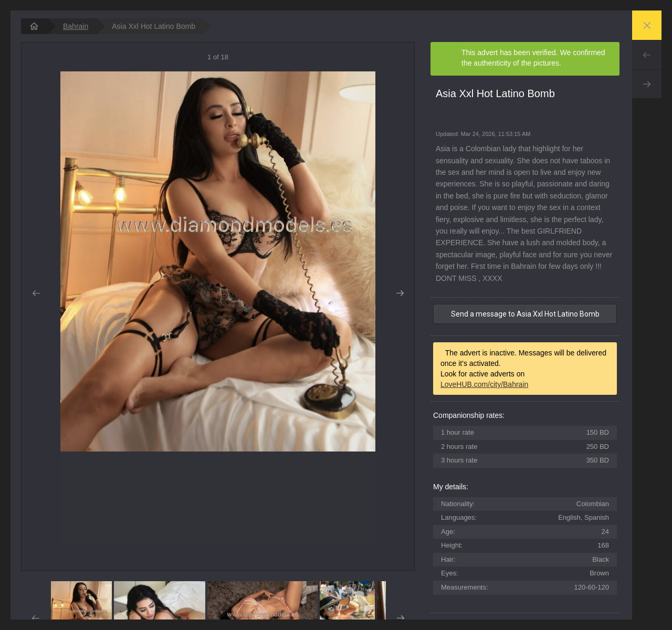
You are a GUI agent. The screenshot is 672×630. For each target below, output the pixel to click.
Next (647, 84)
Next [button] (400, 293)
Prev (647, 55)
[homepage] (34, 26)
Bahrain (76, 26)
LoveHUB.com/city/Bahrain (484, 384)
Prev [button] (36, 293)
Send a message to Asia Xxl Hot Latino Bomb (525, 314)
